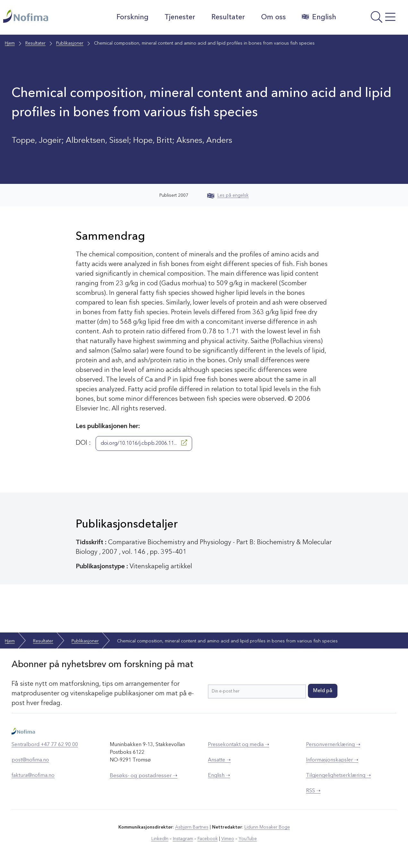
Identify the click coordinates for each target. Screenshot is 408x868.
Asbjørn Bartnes (192, 827)
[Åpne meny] (374, 19)
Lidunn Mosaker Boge (267, 827)
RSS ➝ (313, 791)
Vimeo (228, 839)
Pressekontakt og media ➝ (238, 745)
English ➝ (219, 776)
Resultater (228, 17)
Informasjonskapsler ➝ (332, 760)
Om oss (273, 17)
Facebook (208, 839)
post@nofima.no (30, 760)
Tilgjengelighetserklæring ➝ (338, 776)
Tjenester (180, 17)
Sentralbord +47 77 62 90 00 (45, 745)
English (319, 17)
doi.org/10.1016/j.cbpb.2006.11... (144, 443)
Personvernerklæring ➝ (333, 745)
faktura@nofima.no (33, 776)
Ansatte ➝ (219, 760)
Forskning (132, 17)
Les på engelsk (228, 195)
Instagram (183, 839)
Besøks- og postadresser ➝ (144, 776)
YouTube (248, 839)
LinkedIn (160, 839)
